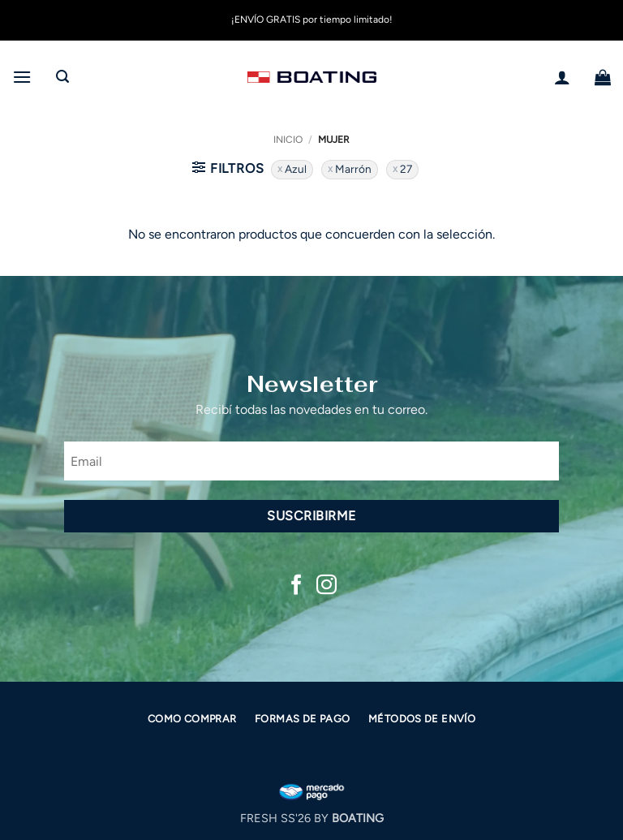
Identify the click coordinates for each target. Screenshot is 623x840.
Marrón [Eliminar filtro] (353, 169)
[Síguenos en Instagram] (327, 586)
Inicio (288, 140)
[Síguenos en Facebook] (296, 586)
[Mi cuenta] (562, 77)
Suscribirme (311, 516)
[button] (22, 77)
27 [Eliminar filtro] (406, 169)
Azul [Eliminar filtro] (296, 169)
